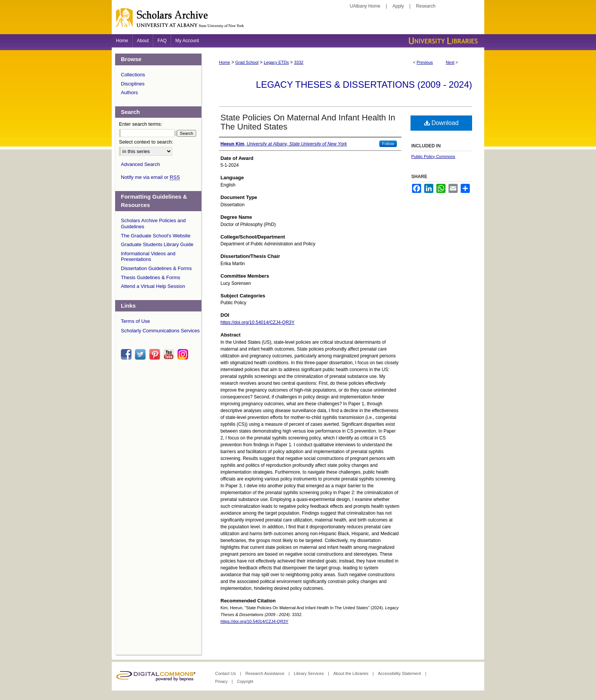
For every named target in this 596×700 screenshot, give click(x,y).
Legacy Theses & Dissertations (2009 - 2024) (364, 85)
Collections (133, 75)
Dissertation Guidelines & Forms (156, 268)
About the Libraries (351, 673)
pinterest (156, 354)
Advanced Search (140, 164)
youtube (170, 354)
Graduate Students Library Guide (157, 244)
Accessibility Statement (400, 673)
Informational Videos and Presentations (148, 257)
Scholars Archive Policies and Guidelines (153, 224)
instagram (184, 354)
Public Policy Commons (433, 156)
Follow (388, 144)
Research (426, 6)
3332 (299, 62)
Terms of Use (136, 321)
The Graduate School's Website (156, 236)
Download (441, 123)
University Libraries (442, 41)
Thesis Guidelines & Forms (151, 277)
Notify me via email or (150, 177)
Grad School (247, 62)
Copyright (245, 682)
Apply (398, 6)
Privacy (222, 682)
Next (450, 62)
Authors (129, 92)
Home (224, 62)
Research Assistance (265, 673)
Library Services (309, 673)
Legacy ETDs (276, 62)
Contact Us (226, 673)
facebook (127, 354)
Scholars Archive (298, 21)
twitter (141, 354)
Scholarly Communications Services (160, 331)
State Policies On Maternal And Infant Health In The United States (308, 122)
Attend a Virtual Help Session (153, 286)
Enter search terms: (140, 124)
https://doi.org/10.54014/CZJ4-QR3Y (258, 322)
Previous (425, 62)
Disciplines (133, 84)
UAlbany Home (365, 6)
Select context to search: (146, 142)
